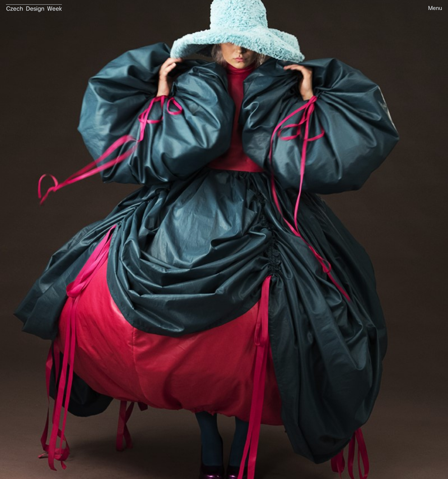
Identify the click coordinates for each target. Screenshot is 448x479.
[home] (34, 6)
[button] (432, 9)
